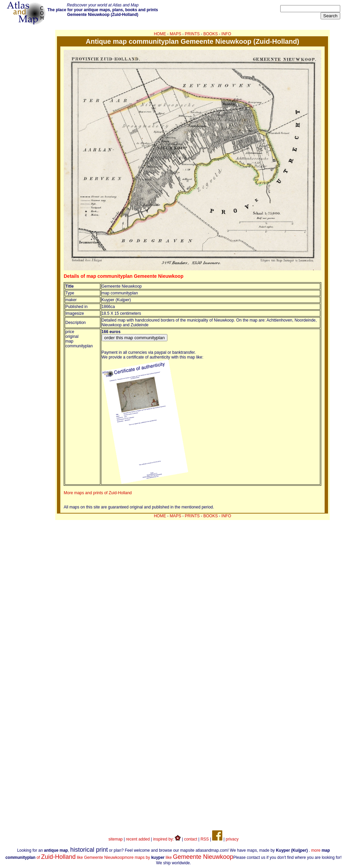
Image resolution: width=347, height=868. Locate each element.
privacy (232, 839)
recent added (138, 839)
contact (191, 839)
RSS (205, 839)
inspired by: (167, 839)
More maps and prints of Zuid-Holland (98, 493)
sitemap (116, 839)
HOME (160, 34)
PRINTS (192, 34)
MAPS (176, 34)
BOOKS (211, 34)
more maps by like (179, 857)
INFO (226, 34)
